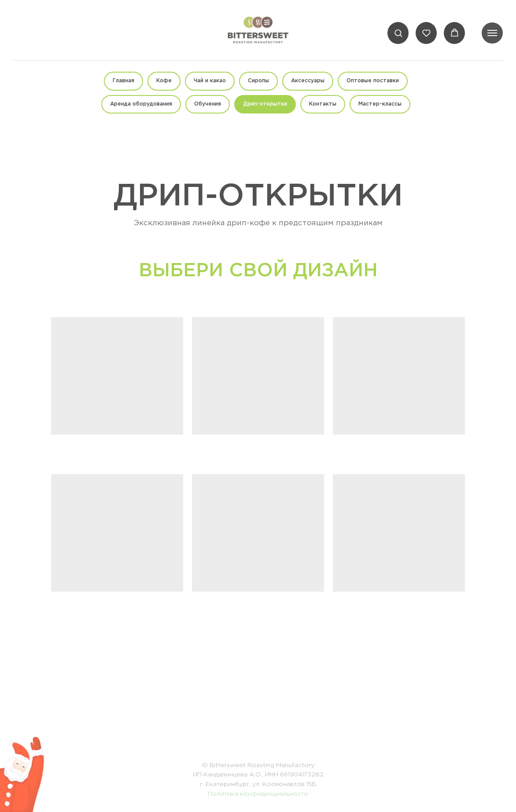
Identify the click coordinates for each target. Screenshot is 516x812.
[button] (398, 33)
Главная (123, 81)
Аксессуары (308, 81)
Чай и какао (210, 81)
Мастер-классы (380, 104)
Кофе (164, 81)
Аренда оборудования (141, 104)
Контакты (323, 104)
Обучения (208, 104)
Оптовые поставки (373, 81)
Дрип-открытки (265, 104)
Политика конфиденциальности (258, 794)
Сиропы (258, 81)
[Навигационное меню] (492, 33)
